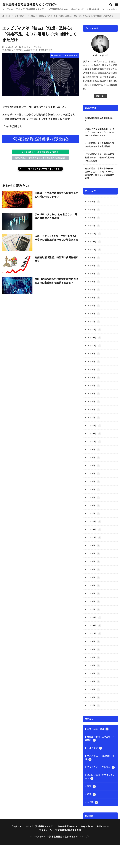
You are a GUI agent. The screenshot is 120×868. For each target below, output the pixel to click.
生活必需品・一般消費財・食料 (100, 758)
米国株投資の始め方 (58, 9)
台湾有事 (48, 50)
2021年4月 (92, 682)
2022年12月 (93, 522)
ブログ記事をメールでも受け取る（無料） (40, 152)
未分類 (93, 803)
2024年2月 (92, 410)
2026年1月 (92, 226)
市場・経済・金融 (98, 729)
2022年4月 (92, 586)
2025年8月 (92, 266)
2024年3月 (92, 402)
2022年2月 (92, 602)
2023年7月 (92, 466)
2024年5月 (92, 386)
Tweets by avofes (92, 823)
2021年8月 (92, 650)
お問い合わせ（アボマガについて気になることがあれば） (40, 158)
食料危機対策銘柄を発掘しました (99, 120)
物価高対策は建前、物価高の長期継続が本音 (56, 259)
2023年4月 (92, 490)
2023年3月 (92, 498)
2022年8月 (92, 554)
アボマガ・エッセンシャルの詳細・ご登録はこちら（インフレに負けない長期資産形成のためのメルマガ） (40, 139)
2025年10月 (93, 250)
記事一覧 (100, 96)
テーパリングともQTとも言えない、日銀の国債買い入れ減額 (56, 216)
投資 (91, 795)
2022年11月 (93, 530)
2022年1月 (92, 610)
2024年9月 (92, 354)
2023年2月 (92, 506)
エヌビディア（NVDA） (14, 50)
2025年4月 (92, 298)
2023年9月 (92, 450)
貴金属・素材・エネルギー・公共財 (100, 739)
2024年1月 (92, 418)
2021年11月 (93, 626)
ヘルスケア (95, 748)
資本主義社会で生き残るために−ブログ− (29, 5)
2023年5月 (92, 482)
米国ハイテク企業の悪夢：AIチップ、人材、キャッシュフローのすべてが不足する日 (100, 132)
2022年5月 (92, 578)
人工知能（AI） (31, 50)
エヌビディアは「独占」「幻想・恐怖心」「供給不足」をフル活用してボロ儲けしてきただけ (76, 16)
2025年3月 (92, 306)
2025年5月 (92, 290)
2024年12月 (93, 330)
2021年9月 (92, 642)
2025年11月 (93, 242)
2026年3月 (92, 210)
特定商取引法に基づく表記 (68, 853)
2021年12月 (93, 618)
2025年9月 (92, 258)
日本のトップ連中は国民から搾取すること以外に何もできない (56, 195)
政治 (91, 787)
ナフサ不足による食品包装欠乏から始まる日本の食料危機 (99, 145)
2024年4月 (92, 394)
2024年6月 (92, 378)
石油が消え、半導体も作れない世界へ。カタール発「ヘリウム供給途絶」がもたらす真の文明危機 (99, 173)
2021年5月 (92, 674)
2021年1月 (92, 706)
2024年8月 (92, 362)
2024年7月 (92, 370)
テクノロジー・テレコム (25, 16)
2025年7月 (92, 274)
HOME (8, 16)
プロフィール (109, 9)
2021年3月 (92, 690)
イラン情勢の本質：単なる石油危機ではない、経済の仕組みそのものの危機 (99, 157)
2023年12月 (93, 426)
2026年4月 (92, 202)
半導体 (41, 50)
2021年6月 (92, 666)
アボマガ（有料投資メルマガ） (31, 9)
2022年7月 (92, 562)
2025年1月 (92, 322)
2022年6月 (92, 570)
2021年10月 (93, 634)
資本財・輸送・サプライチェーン (100, 777)
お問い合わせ (93, 9)
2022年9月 (92, 546)
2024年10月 (93, 346)
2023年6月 (92, 474)
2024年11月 (93, 338)
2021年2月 (92, 698)
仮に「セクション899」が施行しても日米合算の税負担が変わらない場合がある (56, 238)
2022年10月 (93, 538)
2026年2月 (92, 218)
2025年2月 (92, 314)
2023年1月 (92, 514)
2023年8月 (92, 458)
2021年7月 (92, 658)
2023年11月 (93, 434)
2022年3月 (92, 594)
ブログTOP (8, 9)
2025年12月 (93, 234)
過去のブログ (77, 9)
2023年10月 (93, 442)
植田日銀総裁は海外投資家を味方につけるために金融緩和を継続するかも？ (56, 281)
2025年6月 (92, 282)
